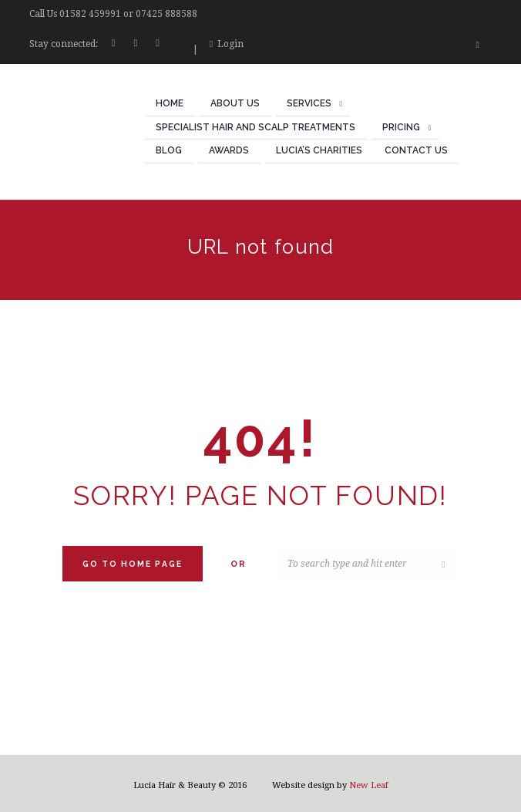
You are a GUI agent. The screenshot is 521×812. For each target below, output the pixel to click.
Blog (169, 150)
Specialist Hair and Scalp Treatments (255, 127)
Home (170, 103)
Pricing (401, 127)
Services (309, 103)
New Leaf (369, 785)
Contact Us (416, 150)
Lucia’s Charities (319, 150)
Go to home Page (133, 564)
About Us (235, 103)
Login (230, 44)
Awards (229, 150)
